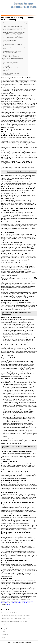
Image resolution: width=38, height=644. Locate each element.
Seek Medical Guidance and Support (11, 57)
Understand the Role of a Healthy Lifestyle (13, 61)
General (3, 637)
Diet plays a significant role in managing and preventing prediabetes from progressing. (13, 30)
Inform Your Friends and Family (11, 72)
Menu (2, 12)
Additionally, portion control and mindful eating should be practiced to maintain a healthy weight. (15, 35)
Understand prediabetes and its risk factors (13, 27)
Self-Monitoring (8, 50)
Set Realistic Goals (8, 42)
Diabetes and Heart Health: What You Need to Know (13, 613)
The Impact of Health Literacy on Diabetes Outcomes (13, 624)
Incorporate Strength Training (11, 43)
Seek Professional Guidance (10, 46)
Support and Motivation (9, 55)
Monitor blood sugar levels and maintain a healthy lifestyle (14, 48)
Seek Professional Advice (10, 64)
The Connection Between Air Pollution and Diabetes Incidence (16, 616)
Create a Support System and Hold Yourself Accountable (12, 70)
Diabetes (8, 605)
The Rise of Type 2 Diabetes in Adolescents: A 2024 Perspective (16, 618)
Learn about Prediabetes (10, 60)
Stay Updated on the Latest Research (12, 62)
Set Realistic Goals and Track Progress (12, 73)
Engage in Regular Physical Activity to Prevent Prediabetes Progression (13, 38)
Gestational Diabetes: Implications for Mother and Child (14, 621)
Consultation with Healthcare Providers (12, 54)
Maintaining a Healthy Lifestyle (11, 53)
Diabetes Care (4, 635)
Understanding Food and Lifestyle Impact (13, 51)
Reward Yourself (8, 75)
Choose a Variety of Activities (10, 40)
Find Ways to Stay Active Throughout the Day (13, 44)
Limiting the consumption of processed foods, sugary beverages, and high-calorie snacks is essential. (15, 33)
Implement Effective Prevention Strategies (13, 68)
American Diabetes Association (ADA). (21, 603)
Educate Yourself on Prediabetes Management (13, 58)
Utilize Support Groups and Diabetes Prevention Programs (14, 66)
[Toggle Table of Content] (25, 23)
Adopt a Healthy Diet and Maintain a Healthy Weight (14, 28)
